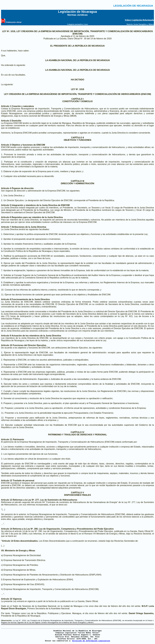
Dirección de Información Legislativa (91, 641)
